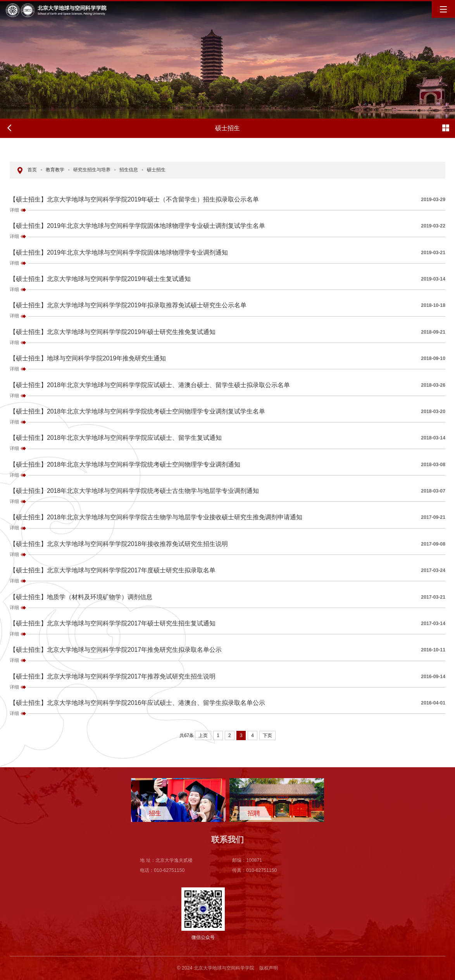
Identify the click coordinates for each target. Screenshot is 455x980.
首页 (32, 170)
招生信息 (129, 170)
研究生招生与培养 (92, 170)
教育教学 (55, 170)
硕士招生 (156, 170)
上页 (203, 735)
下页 (267, 735)
